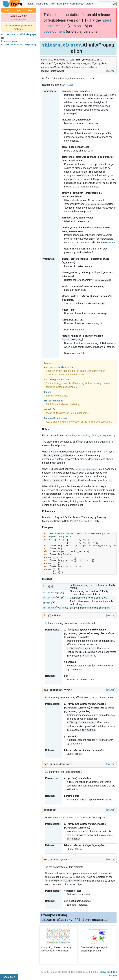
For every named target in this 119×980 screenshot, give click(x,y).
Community (77, 4)
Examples (62, 4)
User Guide (42, 4)
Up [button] (19, 10)
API (53, 4)
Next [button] (30, 10)
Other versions (19, 20)
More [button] (88, 4)
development (54, 31)
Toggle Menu (9, 977)
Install (30, 4)
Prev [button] (7, 10)
